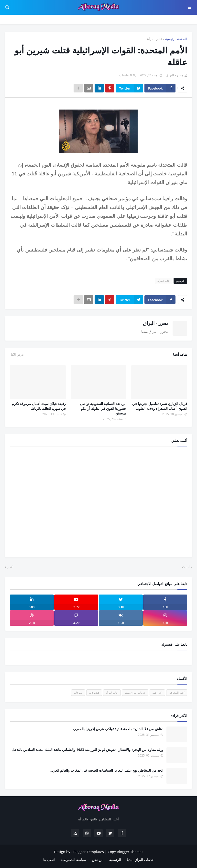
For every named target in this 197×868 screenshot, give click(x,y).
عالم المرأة (155, 39)
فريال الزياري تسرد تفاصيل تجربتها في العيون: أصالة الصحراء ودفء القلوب (160, 406)
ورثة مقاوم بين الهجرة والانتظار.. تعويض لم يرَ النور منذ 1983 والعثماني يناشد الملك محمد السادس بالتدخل (88, 750)
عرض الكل (17, 354)
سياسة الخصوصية (73, 860)
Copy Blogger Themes (126, 852)
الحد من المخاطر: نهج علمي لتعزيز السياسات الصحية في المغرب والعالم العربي (106, 770)
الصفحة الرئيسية (176, 39)
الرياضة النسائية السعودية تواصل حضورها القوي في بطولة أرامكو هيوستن (103, 408)
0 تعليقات (126, 75)
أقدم (10, 567)
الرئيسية (115, 860)
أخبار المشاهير (177, 692)
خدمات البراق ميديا (135, 692)
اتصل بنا (49, 860)
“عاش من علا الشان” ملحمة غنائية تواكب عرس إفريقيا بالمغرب (118, 729)
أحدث (186, 567)
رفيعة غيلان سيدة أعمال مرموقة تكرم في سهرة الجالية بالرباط (39, 406)
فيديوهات (94, 692)
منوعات (78, 692)
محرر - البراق (156, 323)
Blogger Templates (89, 852)
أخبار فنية (157, 692)
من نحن (98, 860)
